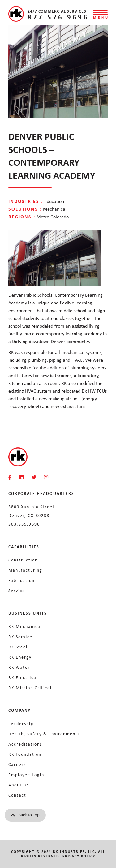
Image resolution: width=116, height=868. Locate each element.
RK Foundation (25, 754)
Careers (17, 764)
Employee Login (26, 775)
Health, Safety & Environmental (45, 734)
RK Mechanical (25, 626)
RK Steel (18, 647)
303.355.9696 (24, 524)
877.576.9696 (58, 17)
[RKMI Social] (10, 477)
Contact (17, 795)
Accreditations (25, 744)
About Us (19, 785)
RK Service (20, 637)
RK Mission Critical (30, 688)
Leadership (21, 724)
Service (17, 591)
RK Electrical (23, 677)
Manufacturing (25, 570)
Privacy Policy (79, 856)
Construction (23, 560)
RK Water (19, 667)
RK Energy (20, 657)
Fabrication (21, 580)
